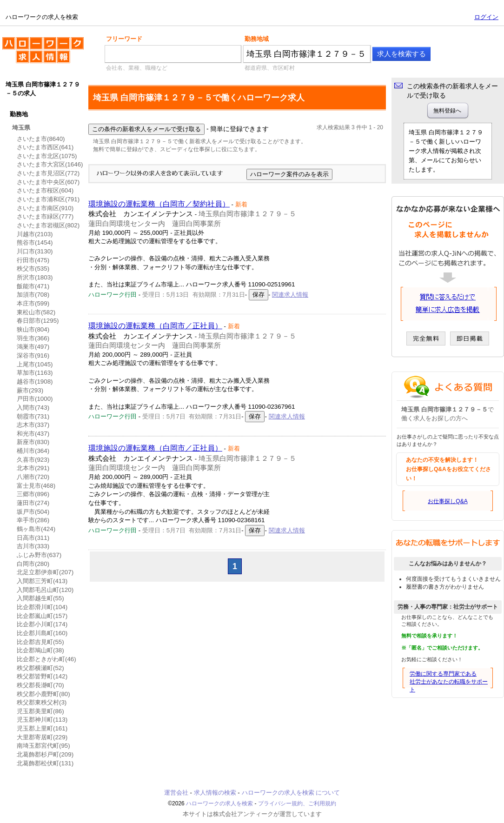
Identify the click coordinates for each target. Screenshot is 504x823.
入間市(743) (33, 408)
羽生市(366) (33, 338)
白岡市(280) (33, 564)
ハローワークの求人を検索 (43, 54)
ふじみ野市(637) (39, 555)
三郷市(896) (33, 494)
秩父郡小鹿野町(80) (43, 694)
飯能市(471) (33, 286)
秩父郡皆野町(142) (42, 676)
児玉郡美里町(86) (40, 711)
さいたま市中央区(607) (48, 182)
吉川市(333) (33, 546)
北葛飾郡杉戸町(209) (45, 754)
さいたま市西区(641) (45, 147)
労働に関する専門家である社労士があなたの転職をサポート (449, 682)
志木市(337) (33, 425)
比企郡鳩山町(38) (40, 650)
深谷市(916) (33, 355)
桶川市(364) (33, 451)
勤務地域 (257, 39)
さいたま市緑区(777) (45, 216)
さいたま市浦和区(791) (48, 199)
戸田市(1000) (35, 399)
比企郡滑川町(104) (42, 607)
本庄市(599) (33, 303)
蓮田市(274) (33, 503)
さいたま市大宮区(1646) (50, 164)
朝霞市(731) (33, 416)
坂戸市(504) (33, 512)
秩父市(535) (33, 269)
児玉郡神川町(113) (42, 720)
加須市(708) (33, 295)
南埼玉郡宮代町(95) (43, 746)
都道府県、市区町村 (270, 68)
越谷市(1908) (35, 382)
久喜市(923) (33, 460)
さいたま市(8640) (41, 139)
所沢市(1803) (35, 277)
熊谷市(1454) (35, 242)
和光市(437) (33, 434)
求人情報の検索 (215, 793)
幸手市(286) (33, 520)
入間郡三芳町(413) (42, 581)
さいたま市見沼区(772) (48, 173)
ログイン (486, 17)
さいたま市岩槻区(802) (48, 225)
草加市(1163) (35, 373)
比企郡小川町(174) (42, 624)
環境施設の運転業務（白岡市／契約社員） (159, 204)
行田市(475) (33, 260)
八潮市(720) (33, 477)
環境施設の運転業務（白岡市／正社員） (155, 326)
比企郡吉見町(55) (40, 642)
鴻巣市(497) (33, 347)
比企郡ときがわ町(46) (46, 659)
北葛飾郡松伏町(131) (45, 763)
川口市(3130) (35, 251)
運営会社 (176, 793)
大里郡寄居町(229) (42, 737)
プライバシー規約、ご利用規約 (297, 803)
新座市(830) (33, 442)
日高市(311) (33, 538)
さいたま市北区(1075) (47, 156)
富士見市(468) (36, 486)
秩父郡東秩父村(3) (42, 702)
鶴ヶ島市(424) (36, 529)
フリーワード (124, 39)
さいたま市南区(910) (45, 208)
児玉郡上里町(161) (42, 728)
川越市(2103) (35, 234)
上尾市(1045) (35, 364)
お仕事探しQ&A (448, 501)
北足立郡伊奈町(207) (45, 572)
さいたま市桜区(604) (45, 190)
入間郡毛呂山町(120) (45, 590)
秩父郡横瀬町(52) (40, 668)
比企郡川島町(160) (42, 633)
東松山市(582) (36, 312)
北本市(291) (33, 468)
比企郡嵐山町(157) (42, 616)
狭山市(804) (33, 329)
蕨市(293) (30, 390)
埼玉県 (21, 128)
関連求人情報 (290, 295)
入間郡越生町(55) (40, 598)
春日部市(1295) (38, 321)
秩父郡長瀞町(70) (40, 685)
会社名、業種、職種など (137, 68)
